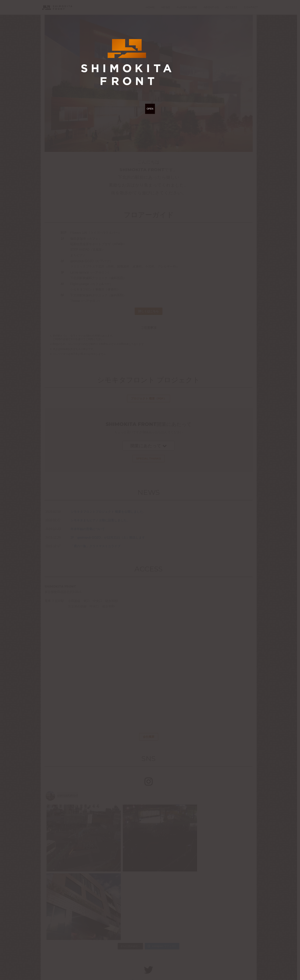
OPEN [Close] (150, 109)
